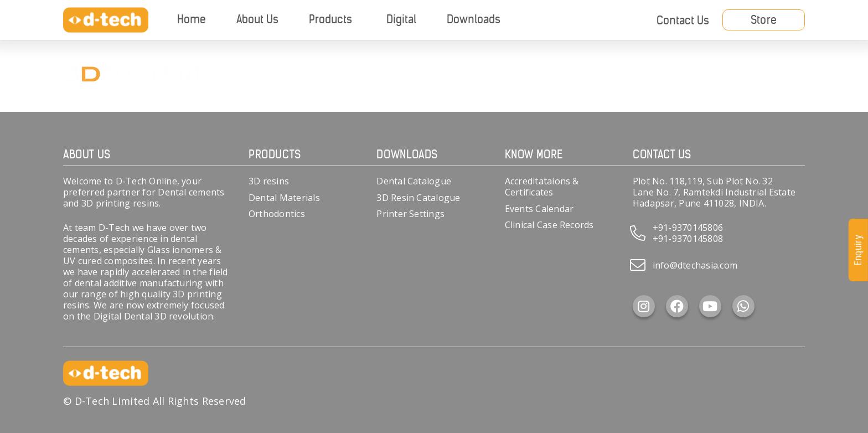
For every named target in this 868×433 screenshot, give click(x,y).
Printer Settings (410, 214)
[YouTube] (710, 306)
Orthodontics (277, 214)
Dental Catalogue (414, 181)
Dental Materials (284, 198)
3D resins (269, 181)
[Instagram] (644, 306)
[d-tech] (106, 20)
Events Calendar (539, 209)
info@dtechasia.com (695, 265)
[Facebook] (677, 306)
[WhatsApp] (743, 306)
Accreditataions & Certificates (542, 187)
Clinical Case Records (549, 225)
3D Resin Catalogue (418, 198)
